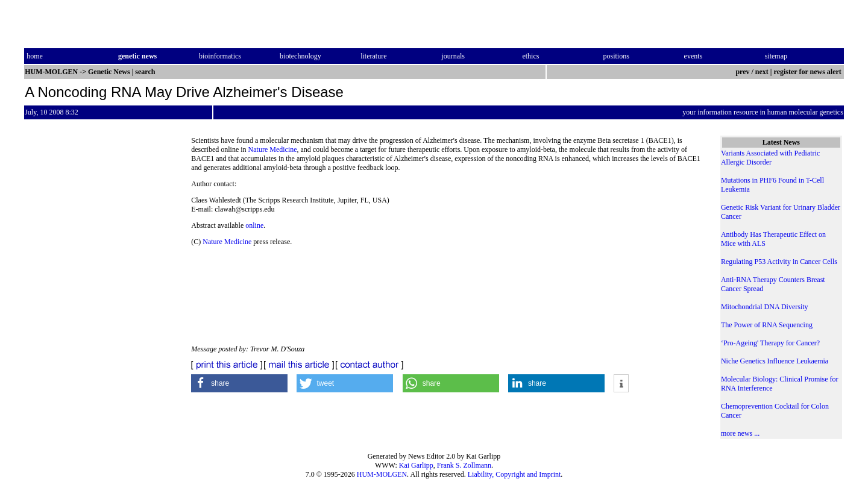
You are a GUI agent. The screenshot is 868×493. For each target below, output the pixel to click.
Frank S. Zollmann (464, 465)
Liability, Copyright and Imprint (514, 474)
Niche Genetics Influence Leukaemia (775, 361)
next (762, 72)
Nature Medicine (273, 149)
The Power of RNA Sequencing (767, 325)
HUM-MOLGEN (382, 474)
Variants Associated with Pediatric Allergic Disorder (770, 158)
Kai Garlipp (416, 465)
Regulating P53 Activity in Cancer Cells (779, 262)
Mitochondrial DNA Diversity (765, 307)
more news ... (740, 433)
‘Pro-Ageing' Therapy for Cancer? (770, 343)
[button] (239, 383)
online (254, 225)
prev (742, 72)
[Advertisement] (603, 262)
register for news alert (809, 72)
